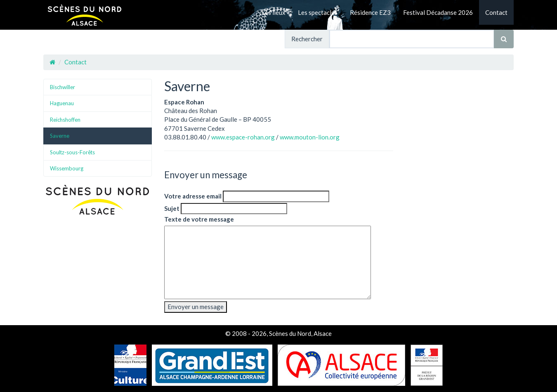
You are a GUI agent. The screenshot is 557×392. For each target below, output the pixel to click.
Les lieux (274, 12)
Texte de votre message (199, 219)
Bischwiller (63, 87)
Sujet (172, 208)
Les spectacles (318, 12)
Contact (496, 12)
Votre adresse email (193, 196)
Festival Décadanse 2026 (438, 12)
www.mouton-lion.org (310, 137)
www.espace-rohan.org (243, 137)
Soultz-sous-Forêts (72, 152)
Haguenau (62, 103)
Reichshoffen (65, 120)
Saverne (60, 136)
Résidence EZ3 (370, 12)
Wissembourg (67, 168)
